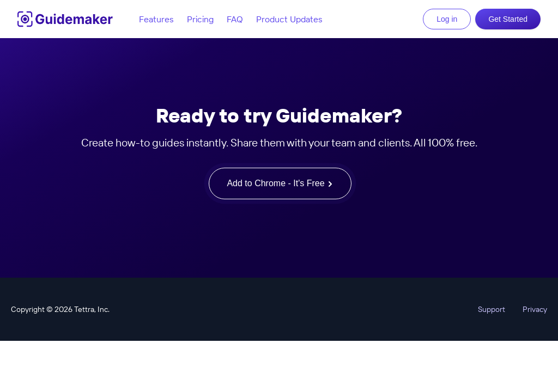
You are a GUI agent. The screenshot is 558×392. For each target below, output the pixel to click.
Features (156, 19)
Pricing (200, 19)
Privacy (535, 309)
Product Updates (289, 19)
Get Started (508, 19)
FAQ (235, 19)
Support (492, 309)
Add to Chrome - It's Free (280, 183)
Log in (447, 19)
